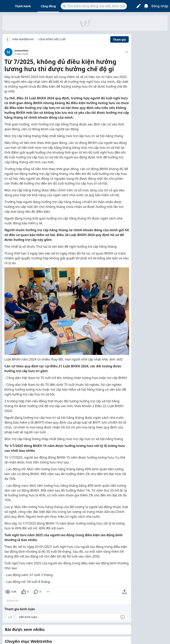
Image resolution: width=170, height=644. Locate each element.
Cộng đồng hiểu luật (52, 39)
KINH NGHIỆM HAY (23, 39)
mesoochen (21, 51)
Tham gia (119, 40)
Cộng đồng (48, 6)
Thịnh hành (23, 6)
